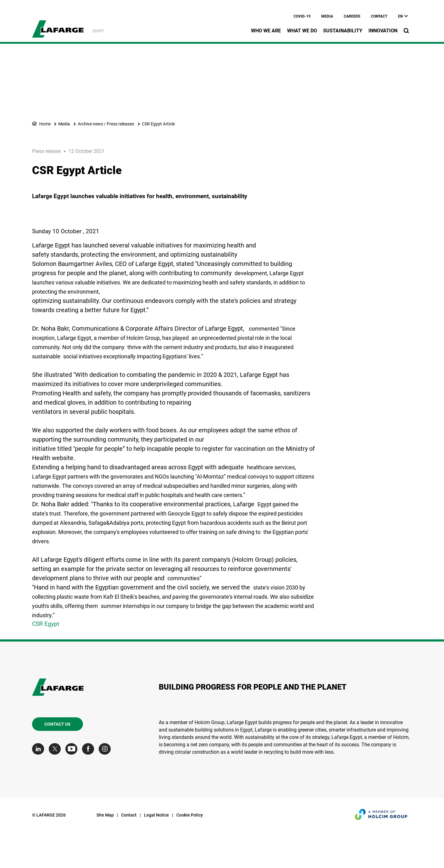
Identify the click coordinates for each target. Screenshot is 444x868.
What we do (302, 31)
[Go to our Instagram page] (106, 786)
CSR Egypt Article (158, 124)
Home (45, 124)
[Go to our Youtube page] (73, 786)
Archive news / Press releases (106, 124)
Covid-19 (302, 16)
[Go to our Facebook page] (90, 786)
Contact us (58, 761)
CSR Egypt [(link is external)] (46, 660)
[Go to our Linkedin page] (40, 786)
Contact (379, 16)
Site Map (105, 852)
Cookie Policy (190, 852)
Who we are (266, 31)
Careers (352, 16)
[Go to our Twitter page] (56, 786)
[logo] (58, 26)
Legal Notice (156, 852)
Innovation (383, 31)
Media (327, 16)
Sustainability (343, 31)
